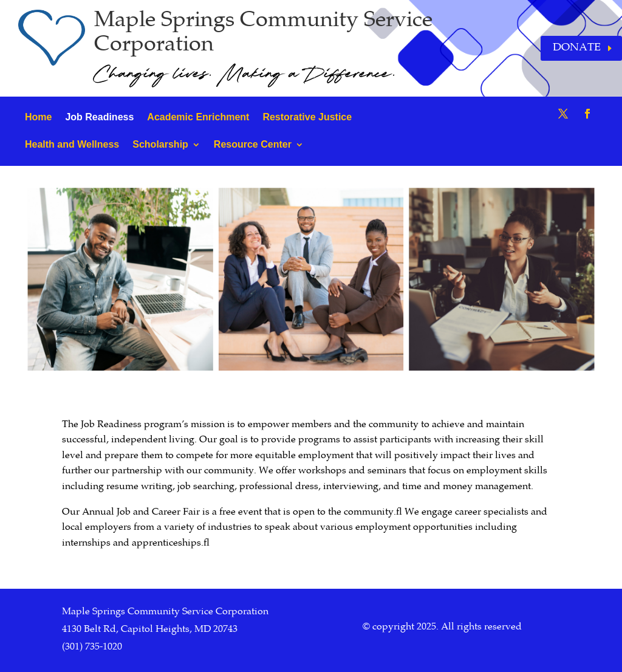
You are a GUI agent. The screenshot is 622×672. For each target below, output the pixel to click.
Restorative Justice (307, 117)
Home (38, 117)
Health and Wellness (72, 144)
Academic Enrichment (198, 117)
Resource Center (253, 144)
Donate (577, 48)
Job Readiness (99, 117)
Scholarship (160, 144)
